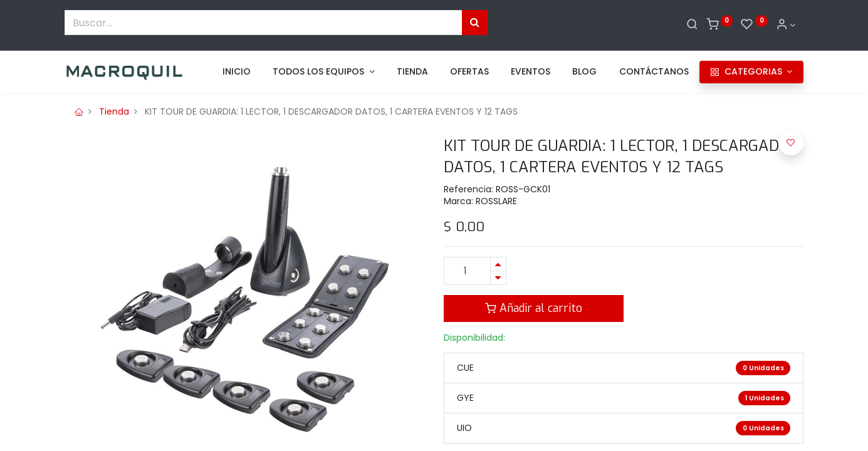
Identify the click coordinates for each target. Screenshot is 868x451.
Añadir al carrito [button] (534, 308)
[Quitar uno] (498, 278)
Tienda (114, 111)
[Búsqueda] (475, 23)
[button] (791, 143)
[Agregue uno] (498, 264)
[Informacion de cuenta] (786, 25)
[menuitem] (237, 72)
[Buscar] (692, 25)
